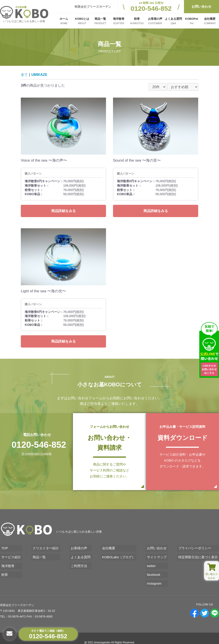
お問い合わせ (201, 6)
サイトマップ (157, 553)
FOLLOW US (205, 596)
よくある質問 (80, 553)
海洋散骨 (7, 561)
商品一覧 (39, 553)
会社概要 (109, 546)
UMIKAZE (39, 75)
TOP (3, 546)
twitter (152, 561)
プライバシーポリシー (196, 546)
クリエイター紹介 (45, 546)
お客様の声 (79, 546)
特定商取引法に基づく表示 (199, 553)
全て (24, 75)
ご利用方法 (79, 561)
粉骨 (3, 568)
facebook (154, 568)
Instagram (155, 576)
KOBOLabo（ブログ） (119, 553)
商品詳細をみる (64, 211)
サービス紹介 (10, 553)
